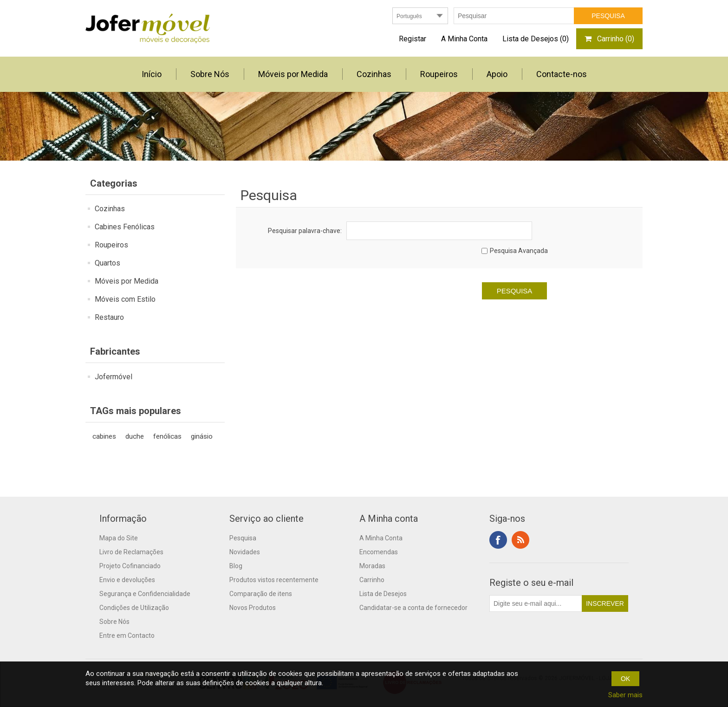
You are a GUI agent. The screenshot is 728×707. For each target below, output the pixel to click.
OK (625, 679)
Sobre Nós (114, 622)
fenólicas (167, 436)
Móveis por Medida (127, 281)
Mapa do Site (119, 538)
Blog (236, 566)
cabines (104, 436)
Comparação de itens (261, 594)
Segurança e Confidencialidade (145, 594)
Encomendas (379, 552)
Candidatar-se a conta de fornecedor (413, 608)
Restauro (109, 317)
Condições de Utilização (134, 608)
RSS (520, 540)
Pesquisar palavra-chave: (305, 231)
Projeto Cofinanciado (130, 566)
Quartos (107, 263)
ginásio (202, 436)
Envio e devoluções (127, 580)
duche (135, 436)
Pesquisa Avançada (519, 251)
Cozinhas (110, 209)
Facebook (498, 540)
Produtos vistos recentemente (274, 580)
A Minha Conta (464, 39)
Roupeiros (111, 245)
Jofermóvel (114, 377)
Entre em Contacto (127, 636)
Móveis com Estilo (125, 299)
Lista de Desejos (383, 594)
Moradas (372, 566)
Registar (413, 39)
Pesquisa (243, 538)
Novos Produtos (253, 608)
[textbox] (514, 16)
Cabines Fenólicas (125, 227)
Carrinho (372, 580)
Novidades (245, 552)
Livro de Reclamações (131, 552)
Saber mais (625, 695)
